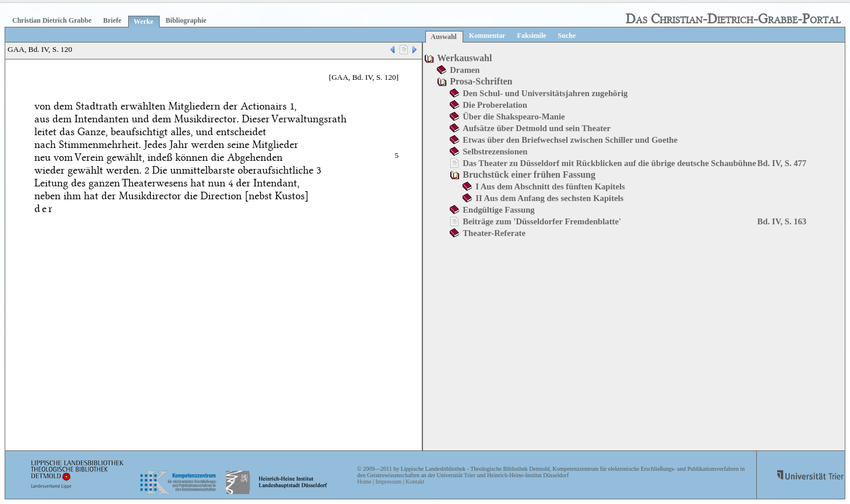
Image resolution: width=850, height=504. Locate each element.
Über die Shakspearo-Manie (514, 117)
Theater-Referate (494, 233)
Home (364, 482)
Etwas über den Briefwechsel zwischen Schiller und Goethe (570, 140)
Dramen (465, 70)
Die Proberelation (495, 105)
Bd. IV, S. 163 (782, 221)
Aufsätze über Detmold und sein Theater (537, 128)
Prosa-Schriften (481, 81)
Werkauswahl (464, 58)
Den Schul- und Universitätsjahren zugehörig (545, 93)
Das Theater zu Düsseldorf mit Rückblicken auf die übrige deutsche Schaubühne (609, 163)
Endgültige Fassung (498, 210)
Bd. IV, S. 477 (782, 163)
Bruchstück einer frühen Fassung (529, 175)
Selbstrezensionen (495, 151)
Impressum (388, 482)
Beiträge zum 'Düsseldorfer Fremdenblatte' (542, 221)
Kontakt (415, 482)
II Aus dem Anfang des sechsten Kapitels (549, 198)
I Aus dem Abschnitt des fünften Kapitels (550, 186)
